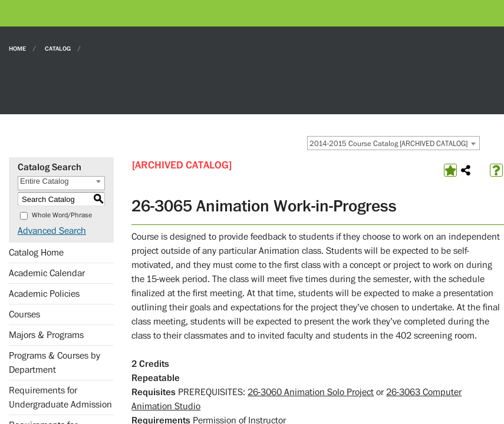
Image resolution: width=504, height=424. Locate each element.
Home (17, 48)
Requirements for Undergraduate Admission (60, 397)
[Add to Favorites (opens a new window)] (450, 170)
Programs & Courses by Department (55, 363)
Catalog (58, 48)
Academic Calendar (47, 273)
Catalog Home (36, 253)
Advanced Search (52, 231)
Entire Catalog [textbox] (44, 181)
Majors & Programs (46, 335)
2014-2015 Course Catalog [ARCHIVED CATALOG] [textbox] (388, 144)
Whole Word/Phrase (62, 215)
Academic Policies (44, 294)
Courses (24, 314)
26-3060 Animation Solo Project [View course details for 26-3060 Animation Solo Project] (311, 392)
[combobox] (393, 143)
